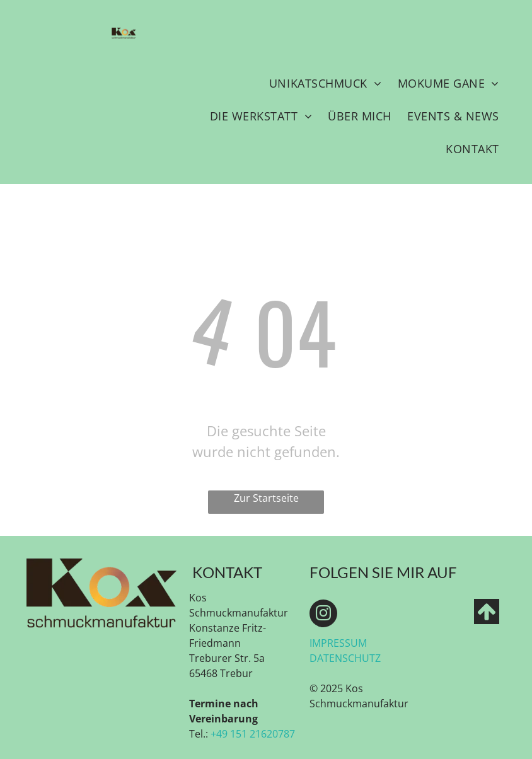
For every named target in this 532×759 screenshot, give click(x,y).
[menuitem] (325, 83)
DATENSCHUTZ (345, 658)
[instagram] (323, 615)
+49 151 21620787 (253, 734)
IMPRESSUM (338, 643)
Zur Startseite (266, 498)
